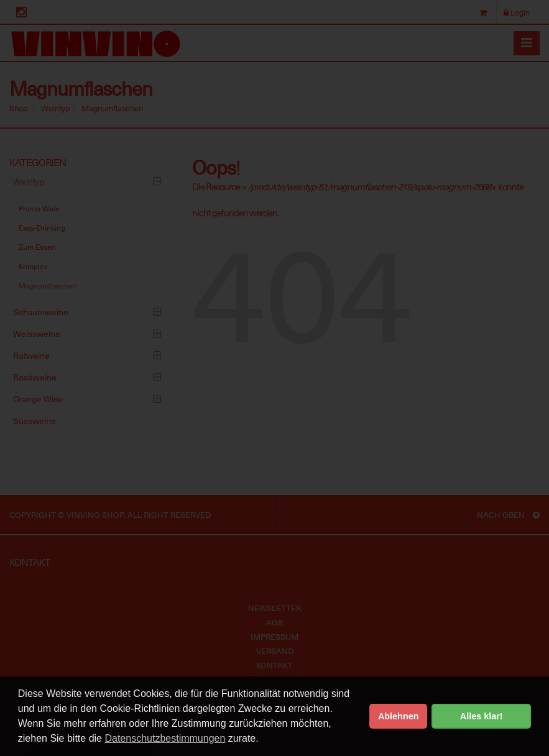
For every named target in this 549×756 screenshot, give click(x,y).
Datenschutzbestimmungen (165, 738)
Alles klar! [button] (482, 716)
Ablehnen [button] (399, 716)
